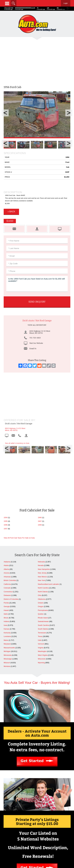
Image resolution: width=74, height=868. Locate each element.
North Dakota (43, 518)
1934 (6, 444)
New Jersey (42, 499)
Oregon (41, 533)
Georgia (7, 533)
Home (20, 825)
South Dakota (43, 555)
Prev (5, 113)
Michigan (7, 578)
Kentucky (7, 559)
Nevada (41, 492)
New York (41, 507)
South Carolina (43, 552)
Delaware (7, 522)
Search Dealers (54, 828)
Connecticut (8, 518)
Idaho (6, 540)
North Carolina (43, 514)
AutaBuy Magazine (42, 856)
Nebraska (42, 488)
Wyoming (41, 589)
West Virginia (43, 582)
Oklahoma (42, 526)
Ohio (40, 522)
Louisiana (7, 563)
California (7, 511)
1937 (6, 455)
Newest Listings (54, 830)
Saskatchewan (43, 548)
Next (69, 113)
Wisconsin (42, 585)
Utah (40, 567)
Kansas (6, 555)
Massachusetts (9, 574)
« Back (11, 212)
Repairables (37, 840)
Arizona (6, 499)
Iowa (5, 552)
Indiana (6, 548)
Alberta (6, 496)
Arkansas (7, 503)
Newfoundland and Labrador (49, 511)
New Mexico (43, 503)
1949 (40, 451)
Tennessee (42, 559)
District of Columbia (11, 526)
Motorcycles (37, 842)
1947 (40, 448)
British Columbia (10, 507)
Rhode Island (43, 544)
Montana (7, 593)
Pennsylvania (43, 537)
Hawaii (6, 537)
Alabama (7, 488)
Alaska (6, 492)
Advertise (20, 828)
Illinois (6, 544)
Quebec (41, 540)
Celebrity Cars (37, 837)
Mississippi (8, 585)
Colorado (7, 514)
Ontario (41, 529)
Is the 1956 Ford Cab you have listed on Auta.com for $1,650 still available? (37, 284)
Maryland (7, 570)
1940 (40, 444)
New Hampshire (44, 496)
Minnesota (8, 582)
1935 (6, 448)
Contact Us (20, 830)
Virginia (41, 574)
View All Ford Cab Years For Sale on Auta (19, 464)
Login (66, 3)
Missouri (7, 589)
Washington (42, 578)
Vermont (41, 570)
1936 (6, 451)
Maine (6, 567)
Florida (6, 529)
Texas (40, 563)
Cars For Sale (54, 825)
